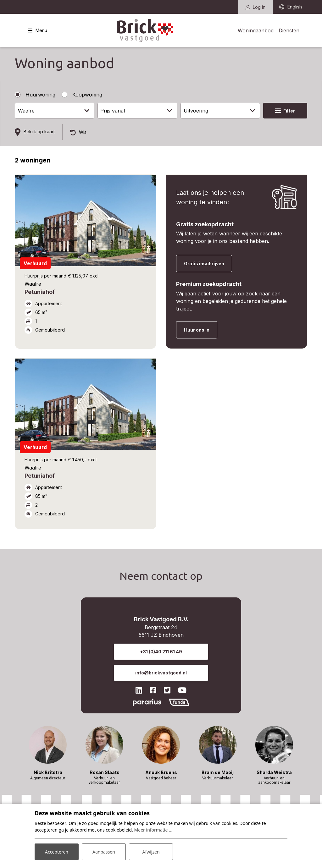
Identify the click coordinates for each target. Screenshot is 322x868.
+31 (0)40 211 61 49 (161, 652)
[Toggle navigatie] (38, 30)
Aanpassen (104, 852)
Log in (255, 7)
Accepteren (57, 852)
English (295, 7)
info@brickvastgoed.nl (161, 673)
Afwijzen (151, 852)
